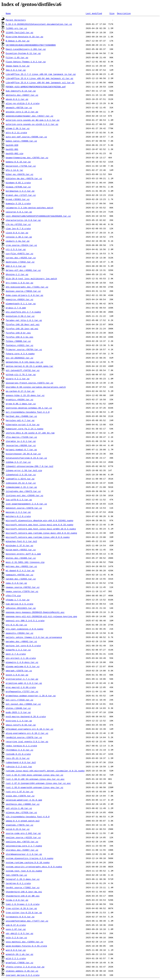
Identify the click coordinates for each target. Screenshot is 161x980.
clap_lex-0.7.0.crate (18, 228)
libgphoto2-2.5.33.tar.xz (21, 475)
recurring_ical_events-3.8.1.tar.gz (27, 741)
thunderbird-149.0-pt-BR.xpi (23, 896)
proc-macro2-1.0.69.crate (21, 687)
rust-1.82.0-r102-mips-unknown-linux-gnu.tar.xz (35, 775)
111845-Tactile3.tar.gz (20, 32)
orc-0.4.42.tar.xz (16, 625)
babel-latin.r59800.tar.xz (21, 141)
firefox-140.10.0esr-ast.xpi (23, 324)
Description (124, 13)
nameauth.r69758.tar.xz (20, 575)
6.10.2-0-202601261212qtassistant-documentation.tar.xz (39, 24)
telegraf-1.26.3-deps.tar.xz (23, 879)
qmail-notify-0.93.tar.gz (21, 725)
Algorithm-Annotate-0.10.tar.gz (25, 37)
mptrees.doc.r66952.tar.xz (21, 566)
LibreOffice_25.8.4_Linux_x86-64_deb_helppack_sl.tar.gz (39, 78)
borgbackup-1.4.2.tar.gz (20, 191)
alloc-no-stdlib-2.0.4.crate (23, 103)
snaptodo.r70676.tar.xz (20, 825)
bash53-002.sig (14, 153)
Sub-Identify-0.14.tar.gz (21, 91)
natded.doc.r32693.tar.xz (21, 579)
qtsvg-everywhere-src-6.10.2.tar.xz (27, 733)
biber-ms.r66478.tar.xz (20, 174)
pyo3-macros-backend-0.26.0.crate (26, 716)
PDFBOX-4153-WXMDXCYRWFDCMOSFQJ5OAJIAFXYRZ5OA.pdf (36, 87)
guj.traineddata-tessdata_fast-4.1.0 (28, 412)
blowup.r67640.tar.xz (18, 187)
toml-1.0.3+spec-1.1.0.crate (23, 904)
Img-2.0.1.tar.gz (16, 70)
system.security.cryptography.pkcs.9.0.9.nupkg (34, 867)
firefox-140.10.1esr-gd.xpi (22, 329)
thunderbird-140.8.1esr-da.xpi (24, 892)
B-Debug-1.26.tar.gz (18, 41)
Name (8, 13)
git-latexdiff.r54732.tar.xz (23, 370)
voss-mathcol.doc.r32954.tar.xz (25, 942)
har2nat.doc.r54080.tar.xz (21, 416)
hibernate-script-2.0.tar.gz (23, 424)
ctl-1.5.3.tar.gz (16, 249)
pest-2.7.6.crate (16, 654)
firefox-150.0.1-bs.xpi (20, 337)
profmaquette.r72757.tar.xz (22, 691)
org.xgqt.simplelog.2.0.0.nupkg (25, 629)
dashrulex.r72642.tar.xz (20, 262)
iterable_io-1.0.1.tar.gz (21, 441)
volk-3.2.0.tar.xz (16, 937)
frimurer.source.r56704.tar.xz (24, 349)
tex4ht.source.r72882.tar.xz (23, 887)
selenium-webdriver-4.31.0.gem (24, 800)
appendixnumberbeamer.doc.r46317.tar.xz (29, 116)
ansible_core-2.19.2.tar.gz (22, 112)
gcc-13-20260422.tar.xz (20, 358)
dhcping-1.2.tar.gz (17, 274)
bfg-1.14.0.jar (14, 170)
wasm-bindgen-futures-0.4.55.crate (26, 946)
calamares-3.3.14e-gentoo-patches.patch (29, 208)
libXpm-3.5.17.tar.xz (18, 462)
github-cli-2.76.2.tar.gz (21, 374)
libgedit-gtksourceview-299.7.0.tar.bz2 (29, 466)
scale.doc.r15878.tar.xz (20, 796)
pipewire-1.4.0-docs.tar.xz (22, 662)
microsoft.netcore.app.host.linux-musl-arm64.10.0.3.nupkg (41, 529)
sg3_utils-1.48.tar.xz (19, 808)
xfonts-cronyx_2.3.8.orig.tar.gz (25, 967)
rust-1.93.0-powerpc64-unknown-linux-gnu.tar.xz (35, 787)
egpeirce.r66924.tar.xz (20, 299)
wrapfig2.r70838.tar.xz (20, 963)
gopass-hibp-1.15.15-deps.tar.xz (25, 395)
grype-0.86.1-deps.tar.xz (21, 404)
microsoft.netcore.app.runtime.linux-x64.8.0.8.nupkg (38, 537)
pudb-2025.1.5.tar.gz (18, 712)
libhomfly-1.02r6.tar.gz (20, 479)
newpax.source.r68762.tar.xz (23, 587)
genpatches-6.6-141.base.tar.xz (25, 362)
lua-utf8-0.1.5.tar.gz (19, 500)
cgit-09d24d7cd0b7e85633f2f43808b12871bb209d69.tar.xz (38, 216)
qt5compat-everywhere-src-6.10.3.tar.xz (29, 729)
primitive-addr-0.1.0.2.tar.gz (24, 683)
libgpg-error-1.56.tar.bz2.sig (24, 470)
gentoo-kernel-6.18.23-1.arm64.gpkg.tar (29, 366)
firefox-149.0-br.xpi (18, 333)
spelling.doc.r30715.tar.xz (22, 842)
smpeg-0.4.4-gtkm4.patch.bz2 (23, 821)
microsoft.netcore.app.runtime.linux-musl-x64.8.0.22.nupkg (41, 533)
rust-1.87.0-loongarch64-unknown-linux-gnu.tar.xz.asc (38, 783)
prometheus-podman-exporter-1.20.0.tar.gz (31, 696)
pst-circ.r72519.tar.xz (20, 700)
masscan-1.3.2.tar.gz (18, 512)
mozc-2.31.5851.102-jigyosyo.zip (25, 562)
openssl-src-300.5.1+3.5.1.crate (25, 621)
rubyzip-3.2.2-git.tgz (19, 766)
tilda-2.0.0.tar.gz (17, 900)
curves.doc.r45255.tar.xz (21, 258)
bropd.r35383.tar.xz (18, 199)
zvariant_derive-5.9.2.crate (23, 975)
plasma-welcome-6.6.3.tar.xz (23, 666)
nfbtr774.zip (13, 595)
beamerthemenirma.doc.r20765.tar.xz (27, 158)
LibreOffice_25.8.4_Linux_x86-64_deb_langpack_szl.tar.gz (40, 82)
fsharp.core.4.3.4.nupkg (20, 354)
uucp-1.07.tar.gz (16, 929)
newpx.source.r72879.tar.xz (22, 591)
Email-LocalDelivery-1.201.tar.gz (26, 49)
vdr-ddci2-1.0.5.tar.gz (20, 933)
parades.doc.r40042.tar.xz (21, 641)
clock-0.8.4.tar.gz (17, 233)
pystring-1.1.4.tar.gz (19, 721)
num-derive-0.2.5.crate (20, 604)
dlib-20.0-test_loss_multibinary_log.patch (31, 278)
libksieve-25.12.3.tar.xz (21, 483)
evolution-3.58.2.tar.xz (20, 316)
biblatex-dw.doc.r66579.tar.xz (24, 178)
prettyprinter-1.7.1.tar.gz (22, 679)
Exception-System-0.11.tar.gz (23, 53)
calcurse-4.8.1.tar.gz (19, 212)
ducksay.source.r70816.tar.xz (23, 291)
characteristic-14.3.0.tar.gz (23, 220)
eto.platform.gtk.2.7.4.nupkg (23, 312)
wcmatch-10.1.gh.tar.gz (20, 954)
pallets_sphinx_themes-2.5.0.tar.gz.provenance (34, 637)
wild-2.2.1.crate (16, 958)
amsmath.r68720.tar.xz (19, 107)
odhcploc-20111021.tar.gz (21, 608)
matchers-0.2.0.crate (18, 516)
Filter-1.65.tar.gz (17, 57)
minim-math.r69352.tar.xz (21, 550)
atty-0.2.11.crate (16, 133)
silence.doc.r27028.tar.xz (21, 812)
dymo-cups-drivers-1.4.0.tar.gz (25, 295)
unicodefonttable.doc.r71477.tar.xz (27, 921)
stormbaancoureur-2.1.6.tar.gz (24, 854)
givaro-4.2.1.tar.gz (18, 379)
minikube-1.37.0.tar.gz (20, 545)
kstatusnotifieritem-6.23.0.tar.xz (26, 458)
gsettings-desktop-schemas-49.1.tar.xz (29, 408)
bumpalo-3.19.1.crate (18, 203)
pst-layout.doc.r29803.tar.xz (23, 704)
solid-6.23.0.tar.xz (18, 829)
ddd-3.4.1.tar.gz (16, 266)
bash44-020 (12, 145)
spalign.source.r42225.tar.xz (23, 837)
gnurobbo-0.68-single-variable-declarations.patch (36, 387)
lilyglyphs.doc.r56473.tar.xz (23, 491)
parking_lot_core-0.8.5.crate (23, 646)
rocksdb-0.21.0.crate (18, 754)
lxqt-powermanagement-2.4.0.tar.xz (26, 504)
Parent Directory (16, 20)
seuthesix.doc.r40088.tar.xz (23, 804)
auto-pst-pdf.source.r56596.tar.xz (26, 137)
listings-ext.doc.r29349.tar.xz (25, 495)
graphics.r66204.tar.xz (20, 399)
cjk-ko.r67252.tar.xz (18, 224)
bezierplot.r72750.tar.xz (21, 166)
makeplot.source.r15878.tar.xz (24, 508)
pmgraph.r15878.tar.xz (19, 671)
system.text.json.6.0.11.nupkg (24, 871)
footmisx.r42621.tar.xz (20, 345)
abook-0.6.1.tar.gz (17, 99)
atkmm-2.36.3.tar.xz (18, 128)
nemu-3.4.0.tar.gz (16, 583)
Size (112, 13)
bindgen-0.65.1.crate (18, 183)
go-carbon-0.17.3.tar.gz (20, 391)
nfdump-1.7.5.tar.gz (18, 600)
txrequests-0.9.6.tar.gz (20, 917)
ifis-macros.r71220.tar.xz (21, 437)
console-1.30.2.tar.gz (19, 237)
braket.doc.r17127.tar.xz (21, 195)
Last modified (94, 13)
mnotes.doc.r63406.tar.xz (21, 558)
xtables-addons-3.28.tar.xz (22, 971)
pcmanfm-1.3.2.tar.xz (18, 650)
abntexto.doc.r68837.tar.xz (22, 95)
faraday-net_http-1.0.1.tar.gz (24, 320)
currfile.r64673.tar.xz (20, 253)
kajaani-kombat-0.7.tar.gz (21, 449)
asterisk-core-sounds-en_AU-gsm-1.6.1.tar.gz (33, 120)
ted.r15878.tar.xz (16, 875)
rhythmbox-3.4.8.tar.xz (20, 750)
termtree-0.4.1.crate (18, 883)
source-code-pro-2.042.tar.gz (23, 833)
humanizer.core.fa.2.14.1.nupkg (25, 429)
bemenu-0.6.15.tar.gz (18, 162)
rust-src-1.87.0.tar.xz (20, 792)
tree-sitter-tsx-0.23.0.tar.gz (24, 912)
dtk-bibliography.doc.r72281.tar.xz (27, 287)
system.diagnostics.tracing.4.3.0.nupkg (29, 858)
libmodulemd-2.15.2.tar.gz (21, 487)
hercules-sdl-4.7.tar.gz (20, 420)
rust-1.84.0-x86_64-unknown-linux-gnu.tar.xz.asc (35, 779)
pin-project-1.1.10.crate (21, 658)
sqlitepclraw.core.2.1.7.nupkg (24, 846)
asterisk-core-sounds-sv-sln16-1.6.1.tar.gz (32, 124)
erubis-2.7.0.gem (16, 308)
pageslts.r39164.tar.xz (20, 633)
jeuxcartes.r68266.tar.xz (21, 445)
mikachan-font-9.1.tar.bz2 (21, 541)
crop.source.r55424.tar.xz (21, 245)
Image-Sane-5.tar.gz (18, 66)
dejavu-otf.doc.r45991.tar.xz (23, 270)
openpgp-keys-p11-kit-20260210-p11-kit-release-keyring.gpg (41, 616)
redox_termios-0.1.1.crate (21, 746)
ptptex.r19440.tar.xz (18, 708)
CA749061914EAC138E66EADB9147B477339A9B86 (31, 45)
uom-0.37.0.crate (16, 925)
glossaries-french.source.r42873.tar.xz (29, 383)
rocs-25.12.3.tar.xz (18, 758)
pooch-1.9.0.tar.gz (17, 675)
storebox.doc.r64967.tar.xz (22, 850)
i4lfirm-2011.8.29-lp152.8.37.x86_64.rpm (30, 433)
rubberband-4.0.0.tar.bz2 (21, 762)
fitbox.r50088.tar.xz (18, 341)
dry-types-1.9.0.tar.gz (20, 283)
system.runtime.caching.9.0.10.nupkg (28, 862)
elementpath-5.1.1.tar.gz (21, 304)
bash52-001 (12, 149)
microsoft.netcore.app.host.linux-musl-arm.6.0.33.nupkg (39, 525)
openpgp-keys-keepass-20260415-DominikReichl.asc (35, 612)
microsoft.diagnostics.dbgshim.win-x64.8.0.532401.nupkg (39, 520)
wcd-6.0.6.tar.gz (16, 950)
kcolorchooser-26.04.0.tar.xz (23, 454)
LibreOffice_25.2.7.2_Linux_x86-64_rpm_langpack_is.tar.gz (41, 74)
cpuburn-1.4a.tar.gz (18, 241)
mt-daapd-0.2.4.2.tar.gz (20, 570)
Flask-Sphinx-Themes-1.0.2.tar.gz (26, 62)
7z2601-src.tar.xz (16, 28)
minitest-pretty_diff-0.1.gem (23, 554)
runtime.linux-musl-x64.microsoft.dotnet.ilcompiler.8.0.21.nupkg (45, 771)
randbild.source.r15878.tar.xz (24, 737)
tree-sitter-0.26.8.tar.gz (21, 908)
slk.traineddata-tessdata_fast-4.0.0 (28, 817)
